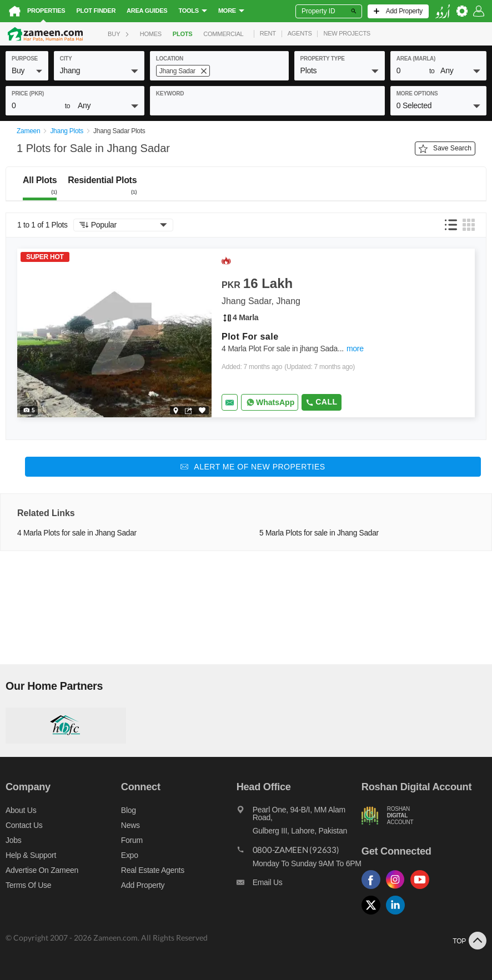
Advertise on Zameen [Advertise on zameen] (42, 870)
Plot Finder (96, 11)
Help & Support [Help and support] (31, 855)
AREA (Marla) (416, 59)
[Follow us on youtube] (423, 889)
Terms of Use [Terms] (28, 885)
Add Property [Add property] (143, 885)
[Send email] (230, 402)
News (130, 825)
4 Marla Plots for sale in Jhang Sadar (77, 533)
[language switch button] (443, 11)
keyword (170, 94)
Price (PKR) (28, 94)
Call (321, 402)
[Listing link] (246, 333)
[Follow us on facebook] (374, 889)
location (170, 59)
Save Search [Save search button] (445, 149)
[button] (27, 70)
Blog (129, 810)
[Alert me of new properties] (253, 467)
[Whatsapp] (270, 402)
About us (21, 810)
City (66, 59)
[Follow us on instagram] (398, 889)
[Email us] (299, 885)
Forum (132, 840)
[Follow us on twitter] (374, 915)
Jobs (13, 840)
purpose (25, 59)
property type (323, 59)
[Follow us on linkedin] (398, 915)
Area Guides (147, 11)
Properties (46, 11)
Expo (130, 855)
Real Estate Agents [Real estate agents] (153, 870)
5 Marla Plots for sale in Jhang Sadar (319, 533)
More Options (417, 94)
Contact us (24, 825)
